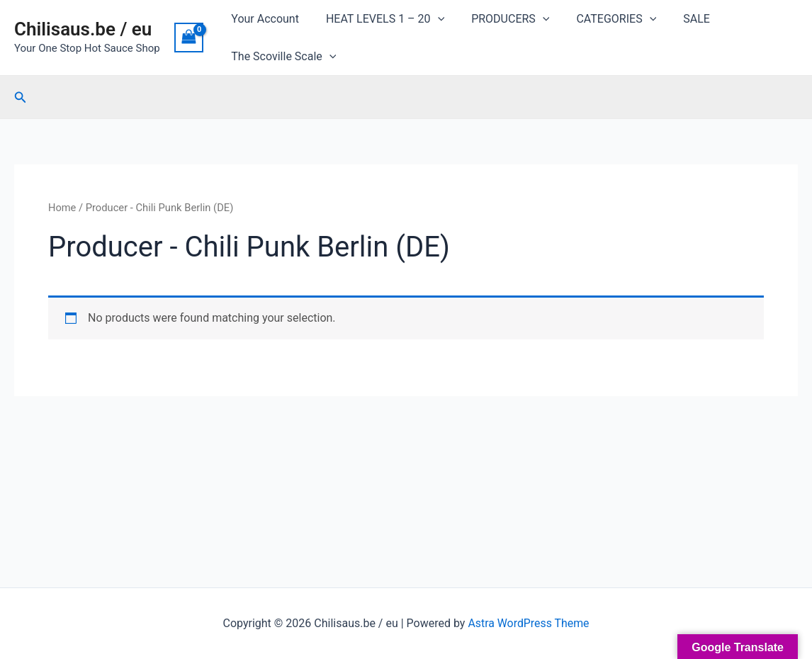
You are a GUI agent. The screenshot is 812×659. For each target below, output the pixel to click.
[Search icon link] (21, 97)
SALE (677, 19)
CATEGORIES (601, 19)
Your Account (263, 19)
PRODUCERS (500, 19)
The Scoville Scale (281, 56)
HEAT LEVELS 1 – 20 (379, 19)
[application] (432, 19)
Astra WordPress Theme (529, 623)
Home (62, 208)
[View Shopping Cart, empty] (189, 37)
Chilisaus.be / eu (83, 29)
